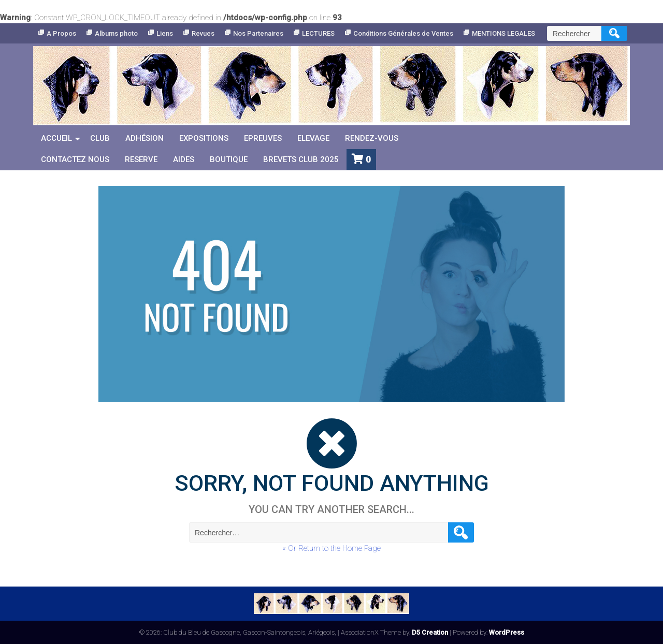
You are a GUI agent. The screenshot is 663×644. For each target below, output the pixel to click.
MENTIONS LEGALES (503, 33)
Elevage (313, 138)
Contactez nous (75, 159)
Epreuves (263, 138)
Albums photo (116, 33)
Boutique (229, 159)
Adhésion (145, 138)
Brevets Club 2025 (301, 159)
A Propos (61, 33)
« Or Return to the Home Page (331, 548)
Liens (165, 33)
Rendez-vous (372, 138)
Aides (184, 159)
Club (100, 138)
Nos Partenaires (258, 33)
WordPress (507, 632)
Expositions (204, 138)
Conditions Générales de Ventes (403, 33)
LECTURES (318, 33)
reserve (141, 159)
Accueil (56, 138)
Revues (203, 33)
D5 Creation (430, 632)
